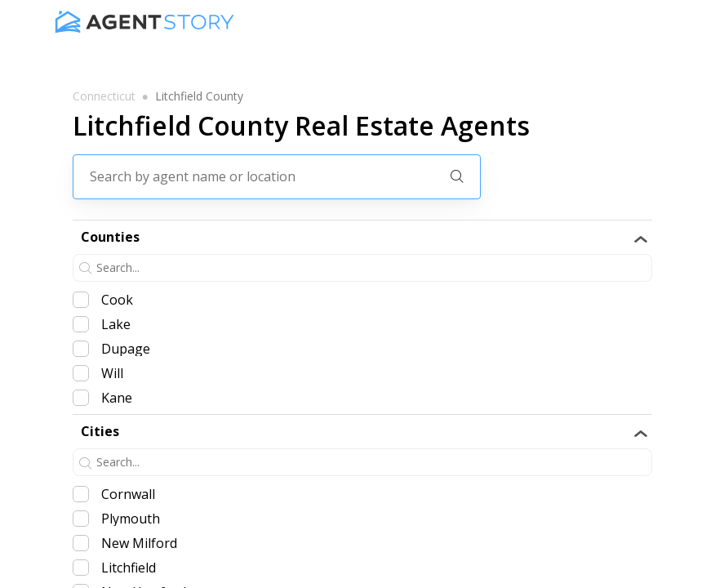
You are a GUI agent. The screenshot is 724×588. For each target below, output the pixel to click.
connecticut (104, 96)
